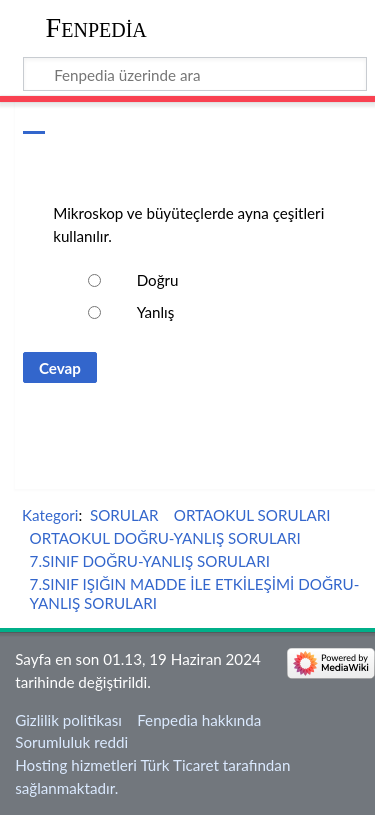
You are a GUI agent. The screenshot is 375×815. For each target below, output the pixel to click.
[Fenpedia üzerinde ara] (195, 74)
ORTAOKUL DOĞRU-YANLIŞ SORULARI (165, 538)
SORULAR (124, 515)
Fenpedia (96, 27)
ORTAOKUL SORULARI (252, 515)
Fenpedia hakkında (199, 720)
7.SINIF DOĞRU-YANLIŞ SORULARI (150, 561)
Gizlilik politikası (68, 720)
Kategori (50, 515)
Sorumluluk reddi (71, 742)
